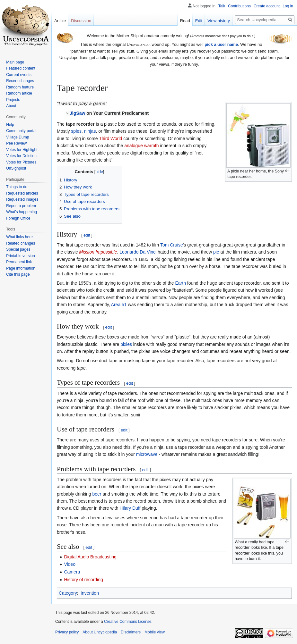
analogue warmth (141, 146)
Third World (110, 138)
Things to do (17, 187)
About (11, 106)
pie (216, 252)
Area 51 (119, 305)
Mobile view (155, 632)
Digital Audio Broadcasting (90, 557)
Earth (180, 283)
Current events (19, 75)
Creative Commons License (128, 622)
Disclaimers (131, 632)
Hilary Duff (130, 508)
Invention (90, 593)
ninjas (90, 131)
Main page (15, 62)
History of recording (83, 580)
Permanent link (19, 262)
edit (87, 235)
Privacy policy (67, 632)
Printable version (20, 256)
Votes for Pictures (21, 162)
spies (76, 131)
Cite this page (18, 274)
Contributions (239, 6)
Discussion (81, 21)
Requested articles (22, 193)
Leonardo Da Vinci (138, 252)
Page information (21, 268)
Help (10, 125)
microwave (147, 454)
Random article (19, 93)
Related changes (21, 243)
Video (70, 564)
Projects (13, 100)
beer (97, 494)
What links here (19, 237)
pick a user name (221, 44)
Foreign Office (18, 218)
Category (68, 593)
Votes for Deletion (21, 156)
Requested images (22, 199)
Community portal (21, 131)
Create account (267, 6)
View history (219, 21)
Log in (288, 6)
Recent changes (20, 81)
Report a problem (21, 206)
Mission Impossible (98, 252)
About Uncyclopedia (100, 632)
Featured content (21, 68)
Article (60, 21)
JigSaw (77, 113)
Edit (199, 21)
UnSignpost (16, 168)
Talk (222, 6)
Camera (72, 572)
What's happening (22, 212)
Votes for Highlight (22, 150)
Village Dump (17, 137)
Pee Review (16, 143)
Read (185, 21)
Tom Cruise (172, 245)
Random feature (20, 87)
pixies (126, 344)
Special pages (18, 249)
